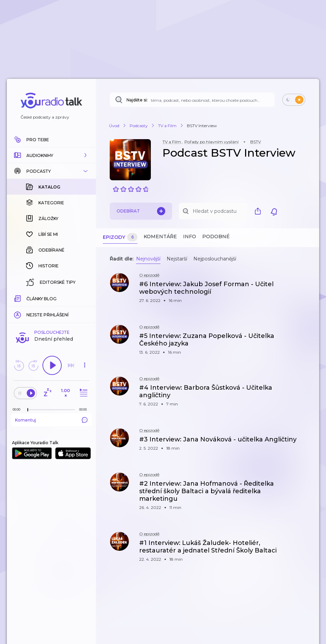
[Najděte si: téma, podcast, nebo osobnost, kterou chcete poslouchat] (192, 100)
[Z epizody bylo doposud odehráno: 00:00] (18, 298)
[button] (51, 155)
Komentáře (160, 236)
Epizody (120, 237)
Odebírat (141, 211)
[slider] (28, 298)
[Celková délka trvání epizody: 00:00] (85, 298)
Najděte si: (137, 100)
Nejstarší (177, 259)
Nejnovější (148, 259)
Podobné (216, 236)
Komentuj (51, 308)
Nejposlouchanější (215, 259)
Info (190, 236)
